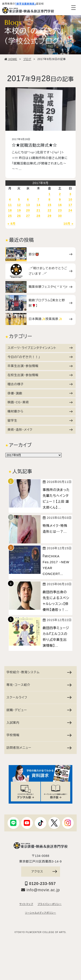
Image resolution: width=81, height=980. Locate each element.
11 (10, 205)
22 (49, 210)
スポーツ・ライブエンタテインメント (40, 348)
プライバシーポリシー (50, 904)
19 (19, 210)
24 (70, 210)
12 (19, 205)
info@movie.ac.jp (40, 890)
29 (49, 216)
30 (60, 216)
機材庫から (40, 411)
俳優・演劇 (40, 393)
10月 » (68, 224)
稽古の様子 (40, 384)
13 (28, 205)
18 (10, 210)
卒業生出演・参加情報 (40, 366)
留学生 (40, 420)
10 (70, 199)
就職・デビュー (39, 710)
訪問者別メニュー (39, 748)
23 (60, 210)
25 (10, 216)
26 (19, 216)
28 (38, 216)
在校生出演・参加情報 (40, 375)
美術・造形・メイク (40, 430)
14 (38, 205)
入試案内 (39, 723)
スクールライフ (39, 697)
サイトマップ (26, 904)
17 (70, 205)
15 (49, 205)
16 (60, 205)
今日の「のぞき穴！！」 (40, 357)
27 (28, 216)
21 (38, 210)
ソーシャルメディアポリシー (41, 913)
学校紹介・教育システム (39, 672)
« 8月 (12, 224)
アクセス (44, 871)
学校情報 (39, 735)
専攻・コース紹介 (39, 685)
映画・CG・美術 (40, 402)
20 (28, 210)
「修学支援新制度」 (26, 4)
